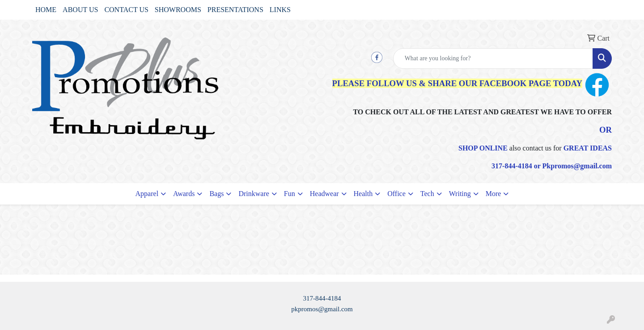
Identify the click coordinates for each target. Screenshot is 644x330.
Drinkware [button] (254, 194)
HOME (46, 10)
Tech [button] (427, 194)
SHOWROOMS (178, 10)
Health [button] (363, 194)
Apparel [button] (147, 194)
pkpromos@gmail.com (322, 309)
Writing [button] (460, 194)
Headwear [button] (324, 194)
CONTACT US (126, 10)
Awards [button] (184, 194)
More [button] (494, 194)
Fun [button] (290, 194)
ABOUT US (80, 10)
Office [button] (396, 194)
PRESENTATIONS (235, 10)
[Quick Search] (493, 58)
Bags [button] (216, 194)
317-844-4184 (322, 298)
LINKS (280, 10)
